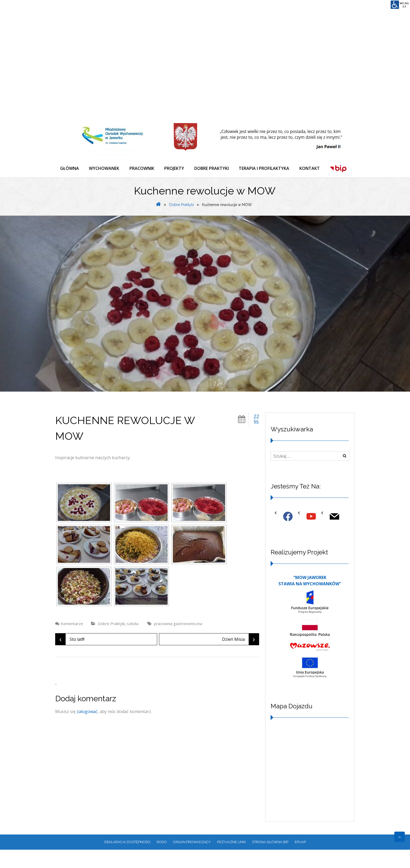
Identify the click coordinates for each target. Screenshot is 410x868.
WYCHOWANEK (105, 169)
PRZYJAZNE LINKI (231, 861)
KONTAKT (312, 169)
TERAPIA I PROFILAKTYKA (266, 169)
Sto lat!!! (70, 658)
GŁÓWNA (70, 169)
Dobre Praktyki (181, 223)
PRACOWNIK (143, 169)
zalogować (87, 730)
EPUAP (300, 861)
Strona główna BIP (270, 861)
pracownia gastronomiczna (178, 642)
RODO (162, 861)
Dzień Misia (240, 658)
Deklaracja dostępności (127, 861)
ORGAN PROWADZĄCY (192, 861)
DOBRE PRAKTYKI (213, 169)
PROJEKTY (176, 169)
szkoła (133, 642)
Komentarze (72, 642)
